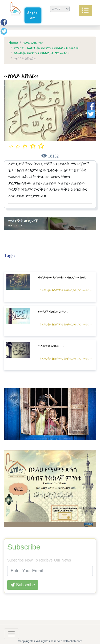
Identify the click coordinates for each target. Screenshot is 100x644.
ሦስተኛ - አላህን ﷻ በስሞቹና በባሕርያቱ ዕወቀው (46, 48)
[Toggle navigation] (11, 634)
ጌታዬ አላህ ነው (33, 43)
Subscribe (24, 547)
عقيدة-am (33, 15)
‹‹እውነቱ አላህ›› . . (51, 346)
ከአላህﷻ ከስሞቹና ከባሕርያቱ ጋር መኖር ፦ (42, 53)
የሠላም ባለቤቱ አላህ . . (54, 311)
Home (13, 43)
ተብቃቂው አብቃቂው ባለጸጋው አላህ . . (64, 277)
